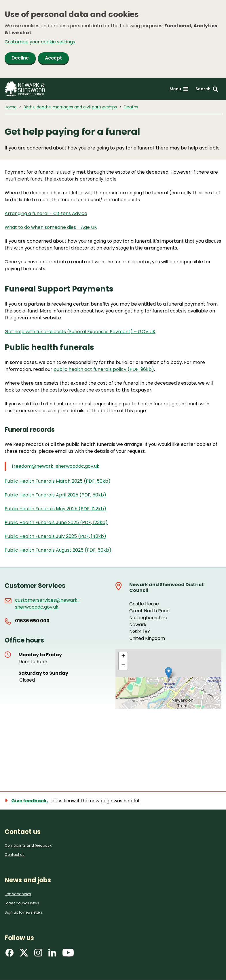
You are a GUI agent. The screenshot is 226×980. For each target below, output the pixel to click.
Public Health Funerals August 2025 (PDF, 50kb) (58, 550)
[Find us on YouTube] (68, 955)
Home (11, 107)
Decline (20, 58)
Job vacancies (18, 894)
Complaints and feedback (28, 845)
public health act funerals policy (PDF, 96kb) (104, 369)
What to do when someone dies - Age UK (51, 227)
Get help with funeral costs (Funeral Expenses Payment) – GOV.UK (80, 332)
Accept (53, 58)
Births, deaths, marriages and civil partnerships (70, 107)
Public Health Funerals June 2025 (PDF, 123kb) (56, 522)
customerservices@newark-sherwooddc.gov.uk (48, 604)
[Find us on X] (24, 955)
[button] (169, 673)
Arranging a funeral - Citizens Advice (46, 213)
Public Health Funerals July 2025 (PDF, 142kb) (55, 536)
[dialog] (113, 39)
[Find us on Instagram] (38, 955)
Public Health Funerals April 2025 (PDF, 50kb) (55, 495)
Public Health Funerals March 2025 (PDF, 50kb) (58, 481)
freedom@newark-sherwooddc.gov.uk (56, 466)
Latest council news (22, 903)
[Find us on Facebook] (10, 955)
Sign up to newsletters (24, 912)
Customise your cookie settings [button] (40, 42)
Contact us (15, 855)
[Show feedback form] (76, 801)
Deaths (131, 107)
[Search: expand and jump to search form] (207, 89)
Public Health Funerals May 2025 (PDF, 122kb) (55, 509)
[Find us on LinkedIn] (52, 955)
